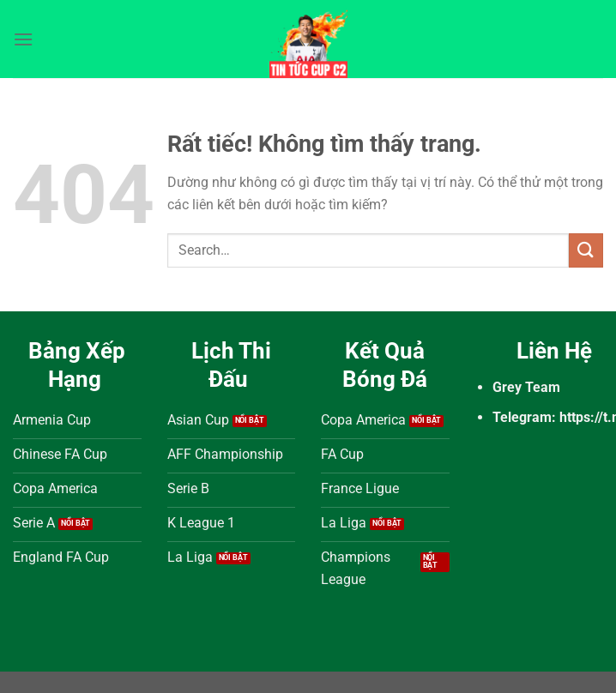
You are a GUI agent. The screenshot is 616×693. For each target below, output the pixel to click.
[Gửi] (586, 250)
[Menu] (23, 39)
